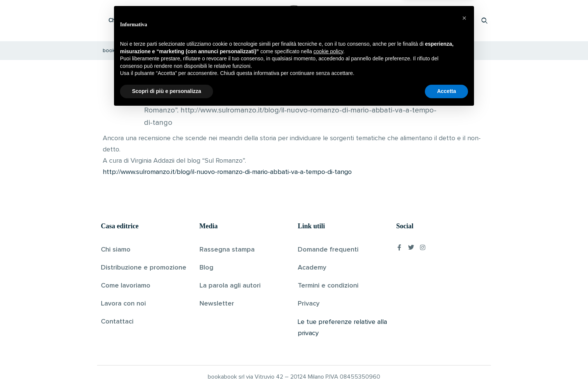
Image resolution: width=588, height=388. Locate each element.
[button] (464, 294)
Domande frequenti (328, 250)
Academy (312, 268)
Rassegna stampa (227, 250)
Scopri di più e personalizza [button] (166, 367)
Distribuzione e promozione (144, 268)
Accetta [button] (446, 367)
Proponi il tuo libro (425, 20)
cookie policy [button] (328, 328)
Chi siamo (116, 250)
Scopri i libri (198, 20)
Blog (206, 268)
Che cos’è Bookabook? (138, 20)
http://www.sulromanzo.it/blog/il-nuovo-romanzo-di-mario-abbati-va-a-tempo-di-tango (227, 172)
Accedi (465, 20)
